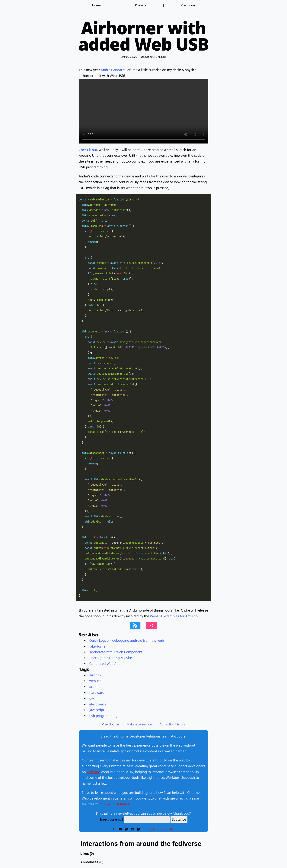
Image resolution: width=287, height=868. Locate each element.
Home (96, 5)
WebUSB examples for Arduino (174, 616)
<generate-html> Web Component (116, 652)
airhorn (95, 675)
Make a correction (139, 724)
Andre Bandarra (113, 70)
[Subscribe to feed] (135, 625)
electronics (98, 704)
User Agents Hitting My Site (111, 658)
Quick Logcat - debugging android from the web (127, 640)
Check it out (88, 150)
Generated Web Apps (106, 664)
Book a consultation (162, 829)
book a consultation (115, 804)
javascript (97, 710)
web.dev (93, 772)
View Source (111, 724)
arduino (96, 687)
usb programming (104, 716)
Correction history (172, 724)
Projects (141, 5)
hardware (97, 692)
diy (92, 698)
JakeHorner (98, 646)
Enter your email (111, 820)
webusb (96, 681)
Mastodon (188, 5)
